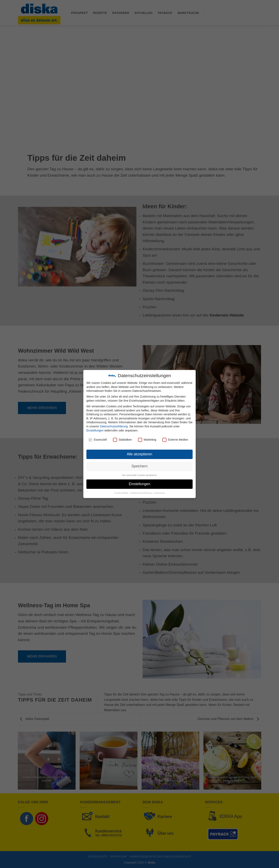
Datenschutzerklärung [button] (141, 493)
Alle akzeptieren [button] (140, 454)
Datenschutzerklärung (114, 426)
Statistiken (122, 440)
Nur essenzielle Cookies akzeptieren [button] (139, 475)
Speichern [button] (140, 466)
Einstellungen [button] (139, 484)
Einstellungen (95, 430)
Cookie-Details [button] (121, 493)
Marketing (147, 440)
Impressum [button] (160, 493)
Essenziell (98, 440)
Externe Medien (175, 440)
